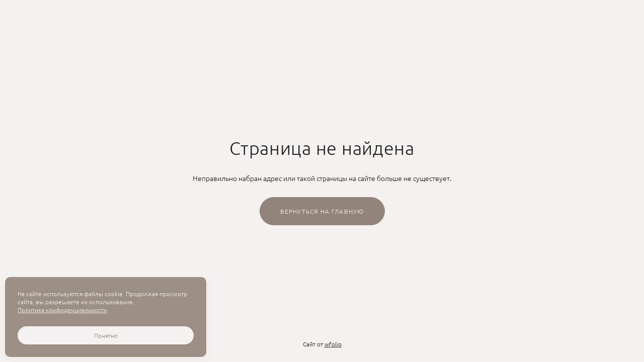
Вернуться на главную (322, 211)
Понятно (106, 335)
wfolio (333, 344)
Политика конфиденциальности (62, 310)
